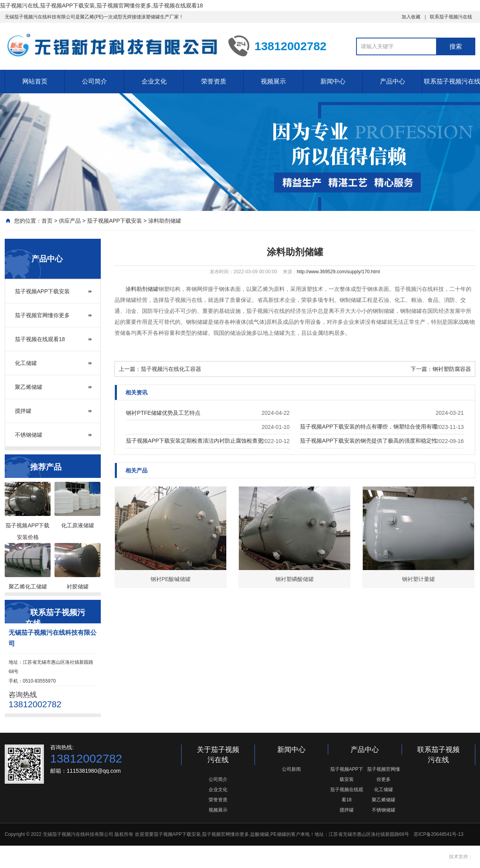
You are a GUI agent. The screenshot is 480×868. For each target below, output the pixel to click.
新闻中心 (333, 81)
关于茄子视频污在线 (218, 755)
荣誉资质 (214, 81)
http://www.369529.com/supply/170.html (338, 272)
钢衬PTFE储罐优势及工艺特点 (163, 413)
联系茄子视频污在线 (451, 17)
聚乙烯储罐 (29, 387)
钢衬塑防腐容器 (452, 369)
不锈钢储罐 (29, 435)
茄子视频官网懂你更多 (42, 315)
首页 (47, 221)
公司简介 (95, 81)
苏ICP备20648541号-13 (439, 834)
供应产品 (70, 221)
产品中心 (393, 81)
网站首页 (35, 81)
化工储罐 (26, 363)
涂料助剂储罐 (165, 221)
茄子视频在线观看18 (40, 339)
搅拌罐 (23, 411)
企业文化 (154, 81)
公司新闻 (291, 769)
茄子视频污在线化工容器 (171, 369)
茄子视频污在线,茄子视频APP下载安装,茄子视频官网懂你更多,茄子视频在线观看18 (101, 5)
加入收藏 (411, 17)
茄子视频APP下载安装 (115, 221)
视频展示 (273, 81)
